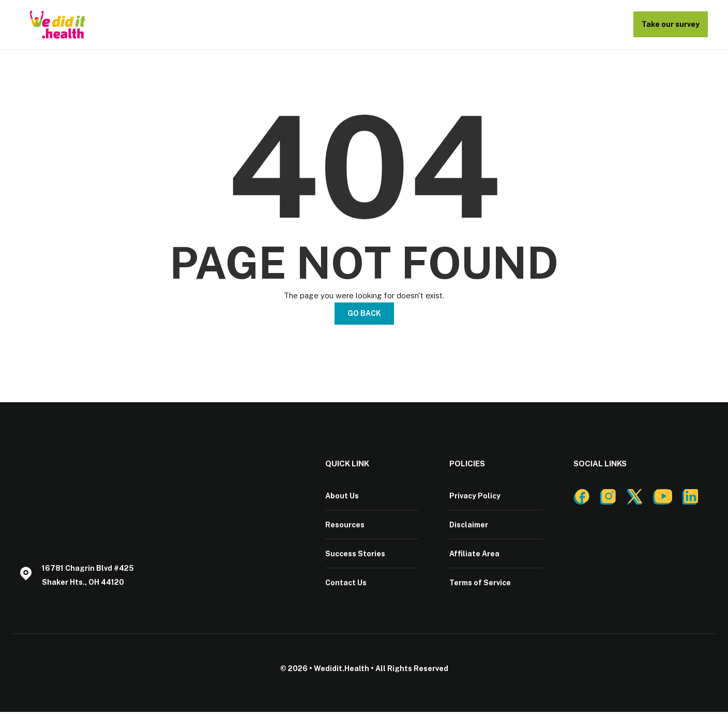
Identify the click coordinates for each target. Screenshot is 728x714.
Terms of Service (480, 584)
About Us (342, 496)
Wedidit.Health (342, 671)
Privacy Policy (475, 496)
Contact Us (346, 584)
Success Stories (355, 555)
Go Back (364, 313)
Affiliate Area (474, 555)
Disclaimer (469, 525)
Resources (345, 525)
